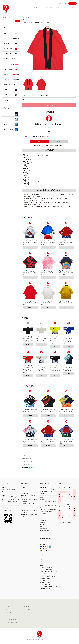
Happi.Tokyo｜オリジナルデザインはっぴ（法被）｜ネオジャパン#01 (66, 273)
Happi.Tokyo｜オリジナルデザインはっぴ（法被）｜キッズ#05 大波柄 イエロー (55, 340)
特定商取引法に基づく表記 (11, 622)
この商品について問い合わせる (29, 461)
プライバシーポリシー (29, 613)
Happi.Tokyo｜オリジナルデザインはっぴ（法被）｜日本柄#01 (30, 243)
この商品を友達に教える (28, 459)
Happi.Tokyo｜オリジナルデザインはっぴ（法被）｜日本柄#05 (66, 441)
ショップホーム (8, 607)
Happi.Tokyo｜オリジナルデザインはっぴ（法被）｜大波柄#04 (66, 243)
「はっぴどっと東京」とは (11, 619)
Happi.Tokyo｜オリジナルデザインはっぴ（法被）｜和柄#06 (66, 411)
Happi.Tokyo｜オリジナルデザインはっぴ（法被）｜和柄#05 (48, 411)
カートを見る (27, 610)
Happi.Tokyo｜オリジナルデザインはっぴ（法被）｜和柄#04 (30, 411)
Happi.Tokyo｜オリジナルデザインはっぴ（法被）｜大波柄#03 (30, 441)
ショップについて (60, 7)
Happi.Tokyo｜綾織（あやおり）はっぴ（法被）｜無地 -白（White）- (48, 303)
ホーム (35, 7)
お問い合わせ (72, 7)
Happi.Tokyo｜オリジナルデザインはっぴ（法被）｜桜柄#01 (48, 273)
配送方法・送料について (10, 616)
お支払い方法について (10, 613)
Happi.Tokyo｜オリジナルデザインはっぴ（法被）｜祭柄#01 (30, 273)
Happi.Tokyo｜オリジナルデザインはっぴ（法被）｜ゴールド (66, 303)
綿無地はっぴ (29, 17)
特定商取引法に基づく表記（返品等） (31, 456)
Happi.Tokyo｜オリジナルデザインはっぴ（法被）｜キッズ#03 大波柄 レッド (28, 369)
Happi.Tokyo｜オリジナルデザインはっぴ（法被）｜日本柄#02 (48, 243)
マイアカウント (63, 3)
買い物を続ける (26, 464)
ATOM (28, 616)
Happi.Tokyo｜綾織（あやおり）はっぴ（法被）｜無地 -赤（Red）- (30, 303)
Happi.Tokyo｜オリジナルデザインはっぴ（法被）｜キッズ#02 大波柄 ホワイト (41, 369)
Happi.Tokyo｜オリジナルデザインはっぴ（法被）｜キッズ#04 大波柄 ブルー (68, 340)
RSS (25, 616)
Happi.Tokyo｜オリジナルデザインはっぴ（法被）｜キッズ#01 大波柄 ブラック (55, 369)
